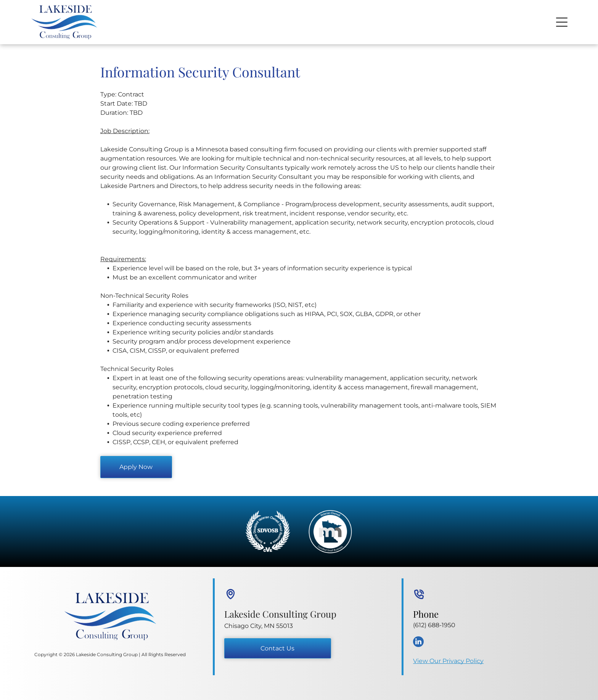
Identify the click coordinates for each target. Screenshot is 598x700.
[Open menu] (562, 22)
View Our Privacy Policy (448, 661)
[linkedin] (418, 643)
